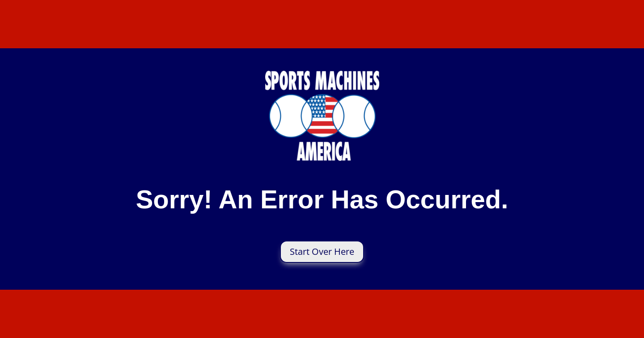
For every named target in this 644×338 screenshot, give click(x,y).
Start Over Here (322, 251)
